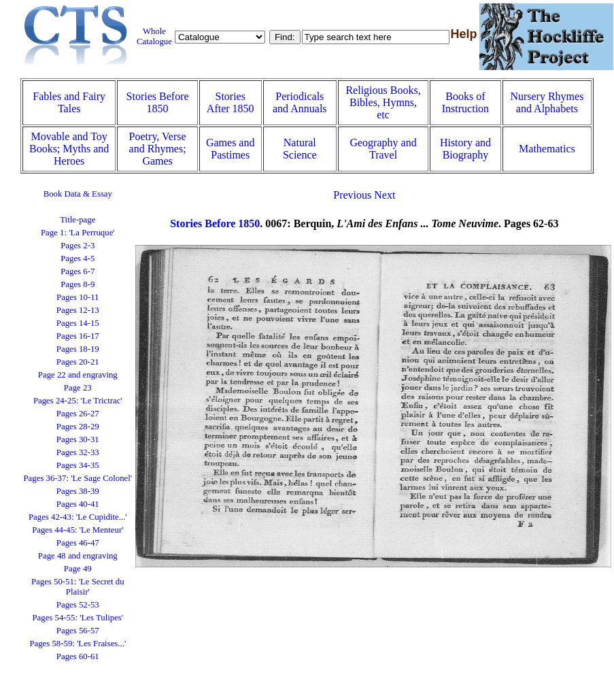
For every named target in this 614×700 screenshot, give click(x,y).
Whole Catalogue (154, 36)
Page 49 (78, 569)
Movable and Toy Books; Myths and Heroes (69, 149)
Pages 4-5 (78, 259)
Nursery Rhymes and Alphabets (547, 102)
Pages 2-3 (78, 246)
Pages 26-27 (78, 414)
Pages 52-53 (78, 605)
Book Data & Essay (78, 194)
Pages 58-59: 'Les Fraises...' (78, 644)
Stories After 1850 (231, 102)
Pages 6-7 (78, 271)
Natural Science (300, 149)
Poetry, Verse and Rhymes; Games (158, 149)
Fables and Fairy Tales (69, 102)
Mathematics (547, 149)
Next (385, 195)
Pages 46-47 (78, 543)
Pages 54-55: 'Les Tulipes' (78, 618)
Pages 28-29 (78, 427)
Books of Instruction (465, 102)
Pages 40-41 (78, 504)
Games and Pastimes (231, 149)
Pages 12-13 (78, 310)
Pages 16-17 (78, 336)
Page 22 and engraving (78, 375)
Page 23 (78, 388)
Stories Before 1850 (158, 102)
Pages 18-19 (78, 349)
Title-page (78, 220)
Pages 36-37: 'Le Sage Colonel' (78, 478)
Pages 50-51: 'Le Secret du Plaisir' (78, 587)
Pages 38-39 (78, 491)
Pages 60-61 (78, 656)
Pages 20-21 (78, 362)
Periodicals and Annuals (300, 102)
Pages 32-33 (78, 452)
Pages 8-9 (78, 284)
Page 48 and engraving (78, 556)
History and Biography (465, 149)
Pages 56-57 (78, 631)
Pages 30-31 (78, 439)
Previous (352, 195)
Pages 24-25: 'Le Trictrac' (78, 401)
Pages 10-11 (78, 297)
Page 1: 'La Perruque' (78, 233)
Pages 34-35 (78, 465)
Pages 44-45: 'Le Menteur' (78, 530)
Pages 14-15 (78, 323)
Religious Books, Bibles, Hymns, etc (383, 102)
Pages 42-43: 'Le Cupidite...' (78, 517)
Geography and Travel (383, 149)
